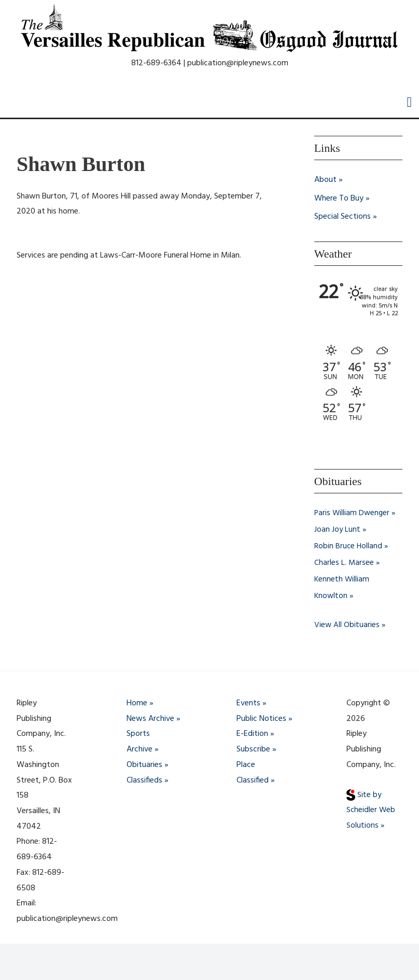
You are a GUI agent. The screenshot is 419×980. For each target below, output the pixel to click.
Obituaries (144, 765)
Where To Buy (339, 198)
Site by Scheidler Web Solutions (371, 810)
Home (137, 704)
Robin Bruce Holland (349, 547)
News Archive (150, 719)
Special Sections (343, 217)
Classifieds (144, 780)
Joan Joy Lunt (338, 530)
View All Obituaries (347, 626)
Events (248, 704)
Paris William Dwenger (353, 514)
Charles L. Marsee (344, 563)
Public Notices (261, 719)
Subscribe (253, 750)
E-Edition (252, 734)
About (325, 180)
